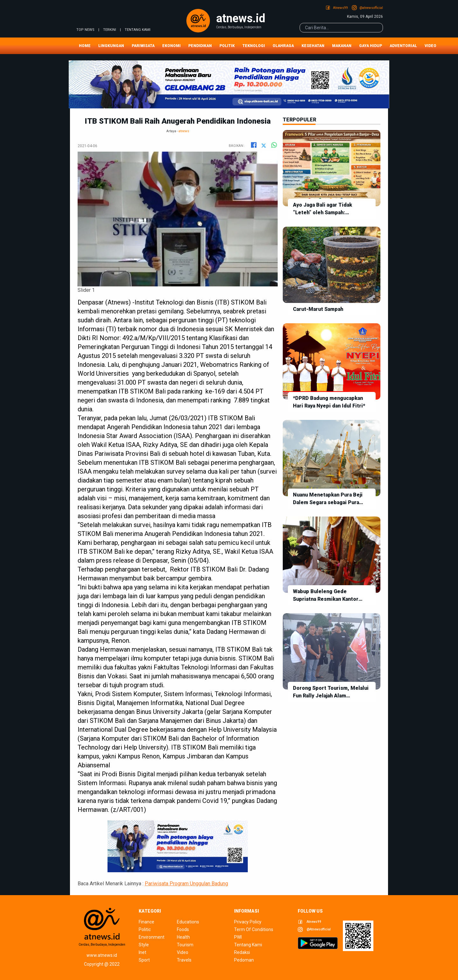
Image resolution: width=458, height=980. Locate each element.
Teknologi (254, 46)
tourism (185, 945)
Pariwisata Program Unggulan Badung (186, 884)
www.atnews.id (102, 955)
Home (85, 46)
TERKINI (110, 30)
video (183, 952)
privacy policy (248, 922)
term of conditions (254, 929)
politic (145, 929)
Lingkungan (111, 46)
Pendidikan (200, 46)
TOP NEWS (85, 30)
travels (184, 960)
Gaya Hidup (371, 46)
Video (430, 46)
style (144, 945)
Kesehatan (313, 46)
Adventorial (403, 46)
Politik (227, 46)
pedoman (244, 960)
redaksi (242, 952)
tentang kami (138, 30)
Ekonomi (171, 46)
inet (142, 952)
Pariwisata (143, 46)
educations (188, 922)
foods (183, 929)
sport (144, 960)
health (183, 937)
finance (146, 922)
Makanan (342, 46)
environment (152, 937)
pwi (238, 937)
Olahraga (283, 46)
